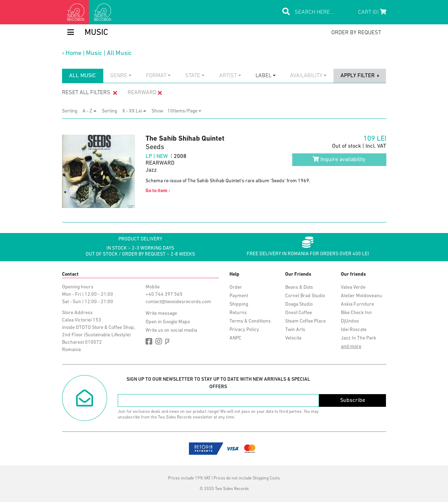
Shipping (239, 304)
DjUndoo (350, 321)
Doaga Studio (299, 304)
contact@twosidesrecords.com (178, 302)
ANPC (235, 338)
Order (236, 287)
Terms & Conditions (250, 321)
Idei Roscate (354, 330)
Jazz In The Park (358, 338)
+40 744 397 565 (164, 295)
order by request (356, 33)
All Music (119, 53)
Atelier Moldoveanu (361, 296)
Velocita (293, 338)
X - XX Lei (134, 111)
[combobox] (121, 76)
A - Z (90, 111)
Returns (238, 313)
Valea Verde (353, 287)
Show (159, 111)
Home (73, 53)
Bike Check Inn (356, 313)
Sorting (72, 111)
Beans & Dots (299, 287)
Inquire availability (339, 159)
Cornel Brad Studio (305, 296)
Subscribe (353, 400)
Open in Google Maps (168, 322)
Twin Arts (295, 330)
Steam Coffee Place (305, 321)
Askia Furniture (357, 304)
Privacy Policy (244, 330)
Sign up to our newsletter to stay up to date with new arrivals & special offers (218, 383)
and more (351, 347)
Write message (161, 314)
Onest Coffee (299, 313)
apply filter (358, 76)
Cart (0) (372, 12)
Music (94, 53)
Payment (239, 296)
